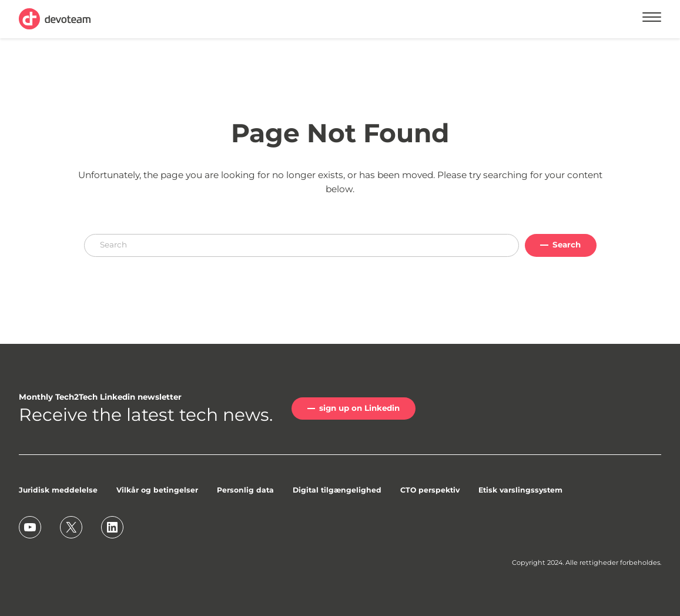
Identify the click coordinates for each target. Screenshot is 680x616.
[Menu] (652, 19)
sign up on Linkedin (359, 408)
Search (567, 245)
